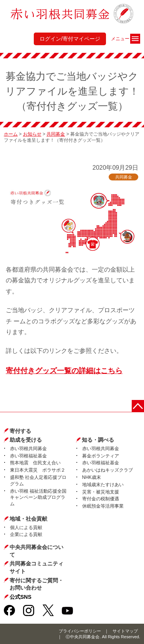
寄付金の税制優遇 (101, 499)
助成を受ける (26, 440)
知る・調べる (98, 440)
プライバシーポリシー (80, 631)
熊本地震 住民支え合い (35, 463)
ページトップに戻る (138, 406)
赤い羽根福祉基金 (28, 456)
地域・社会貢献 (28, 519)
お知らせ (32, 134)
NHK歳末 (92, 477)
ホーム (11, 134)
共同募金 (56, 134)
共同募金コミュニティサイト (36, 567)
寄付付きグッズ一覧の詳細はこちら (64, 371)
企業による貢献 (26, 534)
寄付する (20, 431)
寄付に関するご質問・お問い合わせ (36, 584)
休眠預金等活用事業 (103, 506)
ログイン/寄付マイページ (70, 39)
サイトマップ (125, 631)
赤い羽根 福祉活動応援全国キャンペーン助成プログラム (38, 498)
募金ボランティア (101, 456)
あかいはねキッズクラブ (108, 470)
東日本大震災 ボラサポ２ (38, 470)
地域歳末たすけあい (103, 485)
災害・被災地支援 (101, 492)
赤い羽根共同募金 (28, 449)
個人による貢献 (26, 528)
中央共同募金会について (36, 551)
